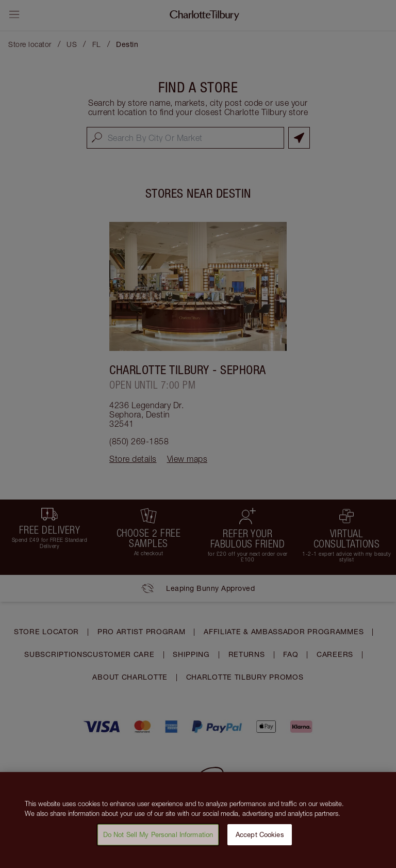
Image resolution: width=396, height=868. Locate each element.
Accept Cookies (260, 839)
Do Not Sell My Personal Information (158, 839)
